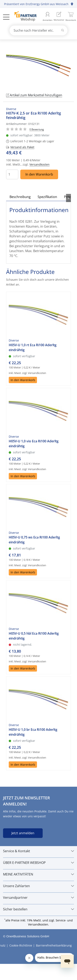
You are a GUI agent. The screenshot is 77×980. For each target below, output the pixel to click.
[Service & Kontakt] (38, 851)
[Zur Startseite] (23, 17)
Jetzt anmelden (23, 833)
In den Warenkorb (39, 174)
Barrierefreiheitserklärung (54, 945)
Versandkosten (40, 164)
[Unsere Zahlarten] (38, 886)
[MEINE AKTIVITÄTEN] (38, 874)
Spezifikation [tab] (47, 197)
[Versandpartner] (38, 898)
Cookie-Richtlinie (21, 945)
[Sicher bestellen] (38, 909)
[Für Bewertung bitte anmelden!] (37, 129)
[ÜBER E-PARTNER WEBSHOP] (38, 863)
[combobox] (39, 30)
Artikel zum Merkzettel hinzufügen (34, 95)
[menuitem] (59, 17)
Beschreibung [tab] (20, 197)
